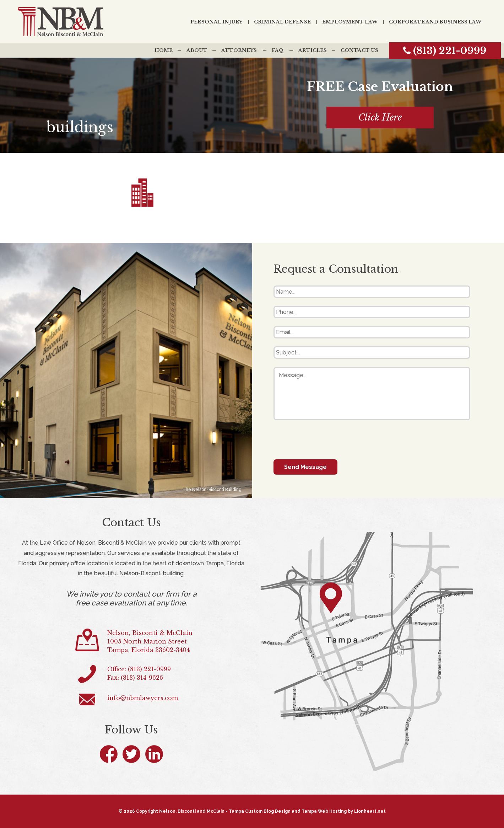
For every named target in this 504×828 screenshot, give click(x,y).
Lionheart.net (370, 811)
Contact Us (359, 50)
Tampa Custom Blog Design (260, 811)
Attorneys (239, 50)
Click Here (380, 117)
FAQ (278, 50)
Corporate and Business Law (435, 22)
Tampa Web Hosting (324, 811)
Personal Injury (216, 22)
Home (164, 50)
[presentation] (327, 440)
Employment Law (350, 22)
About (197, 50)
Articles (313, 50)
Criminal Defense (282, 22)
